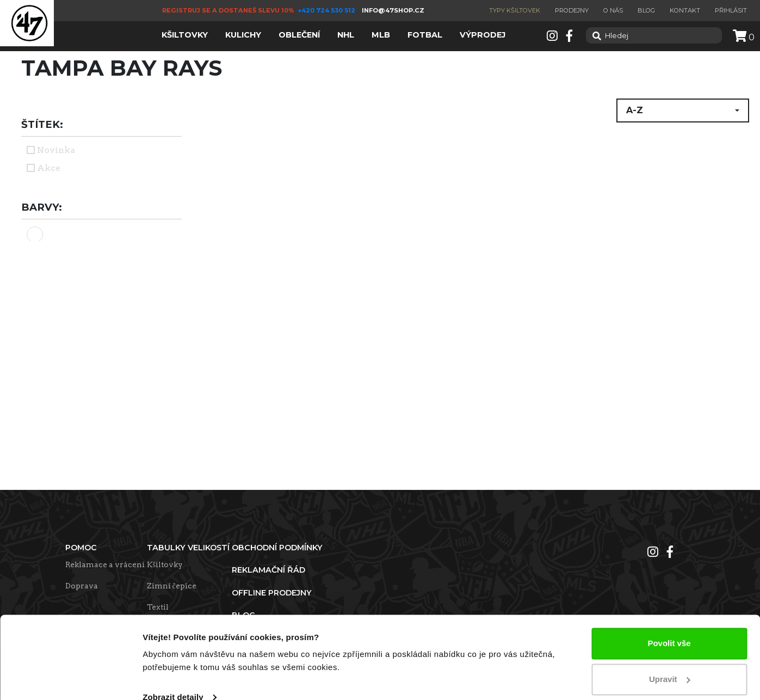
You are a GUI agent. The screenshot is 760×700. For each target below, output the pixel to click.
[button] (683, 110)
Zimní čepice (172, 586)
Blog (646, 10)
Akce (49, 168)
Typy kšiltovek (515, 10)
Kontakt (685, 10)
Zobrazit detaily (173, 678)
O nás (613, 10)
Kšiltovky (165, 564)
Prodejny (572, 10)
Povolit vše (669, 625)
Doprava (82, 586)
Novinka (56, 150)
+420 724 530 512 (327, 10)
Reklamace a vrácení (105, 564)
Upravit (670, 660)
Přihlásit (731, 10)
